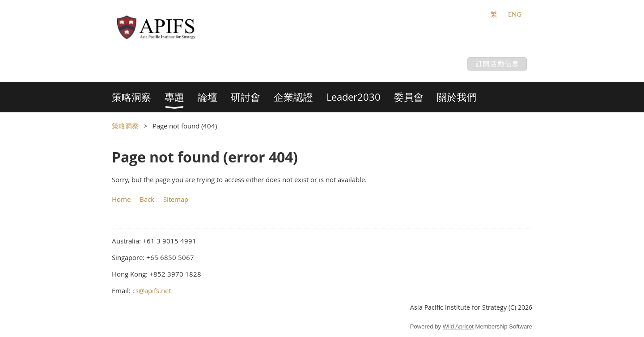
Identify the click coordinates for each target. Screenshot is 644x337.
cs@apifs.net (152, 290)
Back (147, 199)
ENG (515, 14)
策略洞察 (125, 126)
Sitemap (176, 199)
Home (121, 199)
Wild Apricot (458, 326)
